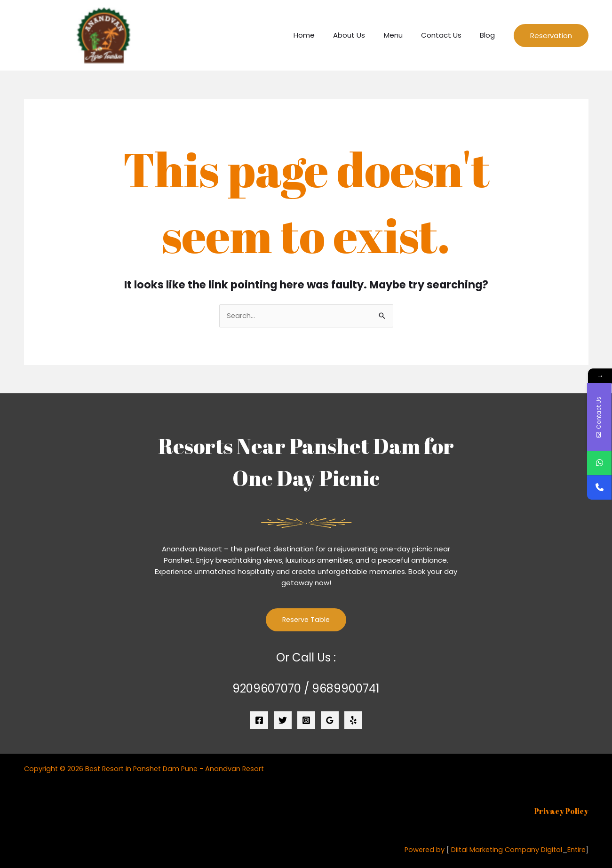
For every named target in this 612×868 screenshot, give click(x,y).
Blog (490, 35)
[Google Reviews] (330, 721)
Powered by (421, 850)
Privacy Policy (561, 812)
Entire (576, 850)
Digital (550, 850)
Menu (404, 35)
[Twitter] (283, 721)
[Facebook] (259, 721)
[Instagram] (306, 721)
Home (324, 35)
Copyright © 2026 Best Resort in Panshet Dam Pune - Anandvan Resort (147, 769)
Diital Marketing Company (493, 850)
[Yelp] (353, 721)
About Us (365, 35)
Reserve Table (306, 620)
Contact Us (448, 35)
